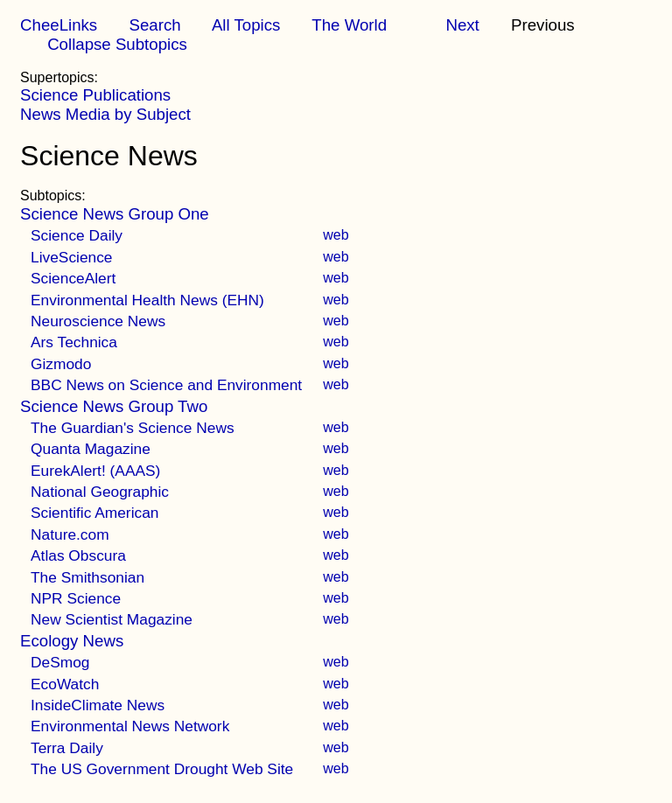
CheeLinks (59, 25)
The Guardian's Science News (133, 428)
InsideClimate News (98, 705)
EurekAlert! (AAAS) (95, 471)
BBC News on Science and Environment (166, 385)
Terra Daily (67, 748)
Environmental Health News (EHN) (147, 300)
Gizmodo (61, 364)
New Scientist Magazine (112, 619)
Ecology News (72, 641)
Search (154, 25)
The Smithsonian (87, 577)
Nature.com (70, 534)
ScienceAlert (73, 278)
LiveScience (71, 257)
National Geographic (100, 492)
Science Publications (95, 95)
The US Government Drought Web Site (162, 769)
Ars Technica (74, 342)
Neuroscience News (98, 321)
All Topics (246, 25)
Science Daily (77, 235)
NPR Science (76, 598)
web (336, 235)
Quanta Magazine (91, 449)
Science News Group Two (114, 406)
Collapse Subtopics (117, 44)
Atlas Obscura (78, 555)
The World (349, 25)
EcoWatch (65, 684)
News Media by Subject (105, 114)
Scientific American (94, 513)
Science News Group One (115, 214)
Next (462, 25)
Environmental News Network (130, 726)
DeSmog (60, 662)
